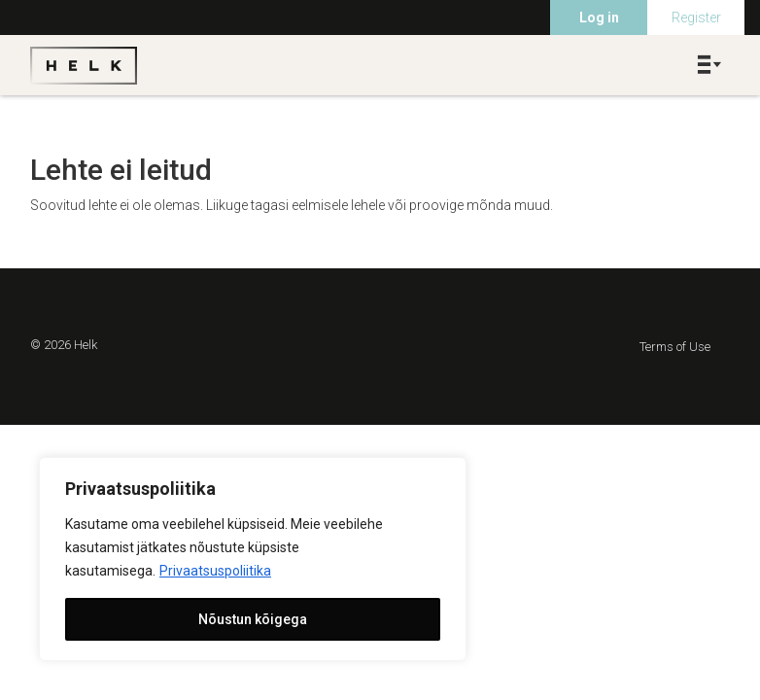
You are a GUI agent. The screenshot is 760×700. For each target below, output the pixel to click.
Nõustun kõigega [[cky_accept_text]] (253, 619)
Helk (84, 65)
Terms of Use (675, 347)
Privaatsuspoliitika (215, 571)
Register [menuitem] (696, 17)
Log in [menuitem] (599, 17)
